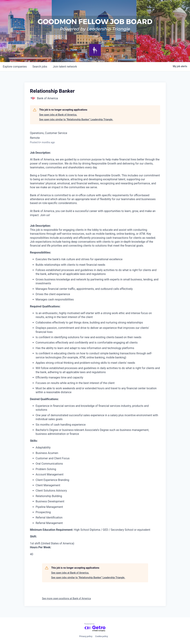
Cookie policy (102, 636)
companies (15, 67)
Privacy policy (86, 636)
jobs (40, 67)
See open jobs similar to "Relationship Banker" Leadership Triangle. (76, 119)
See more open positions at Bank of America (66, 598)
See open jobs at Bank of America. (58, 115)
